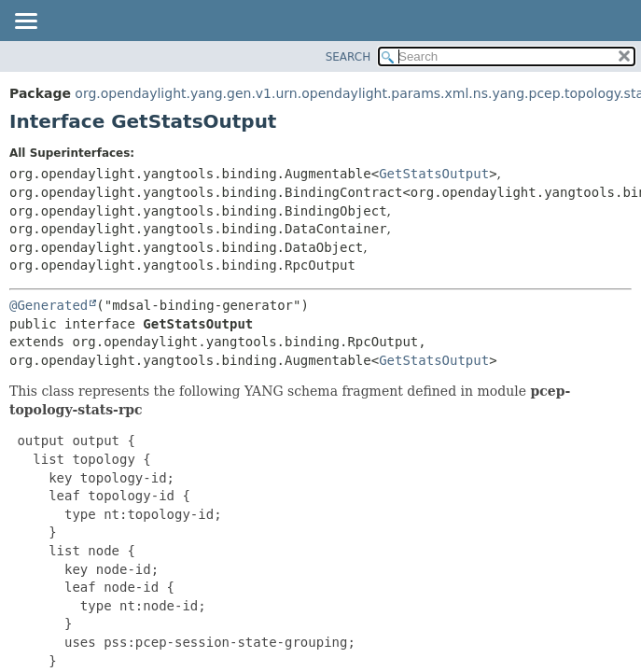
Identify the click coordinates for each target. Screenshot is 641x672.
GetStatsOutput (434, 174)
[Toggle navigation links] (25, 22)
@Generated (49, 305)
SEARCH (348, 57)
